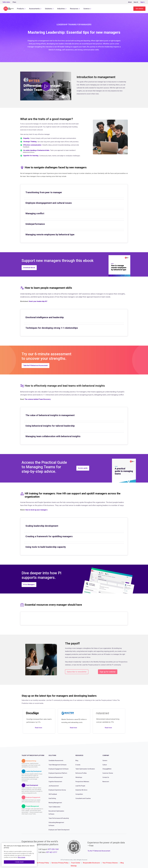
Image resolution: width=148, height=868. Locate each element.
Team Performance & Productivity (59, 818)
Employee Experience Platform (58, 773)
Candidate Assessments (56, 761)
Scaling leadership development (42, 526)
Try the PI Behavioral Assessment (99, 851)
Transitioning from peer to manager (44, 192)
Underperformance (35, 224)
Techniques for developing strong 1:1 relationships (52, 328)
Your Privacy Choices (110, 863)
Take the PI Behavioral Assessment (35, 365)
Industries (61, 9)
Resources (74, 9)
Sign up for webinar (108, 672)
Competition (79, 794)
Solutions (48, 9)
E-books (78, 765)
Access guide (83, 468)
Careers (105, 761)
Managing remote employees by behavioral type (50, 235)
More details (22, 857)
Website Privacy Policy (41, 863)
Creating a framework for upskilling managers (49, 536)
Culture (105, 765)
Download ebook (29, 268)
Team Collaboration (54, 807)
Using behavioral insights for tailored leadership (50, 426)
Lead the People (80, 786)
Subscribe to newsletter (77, 672)
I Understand (19, 862)
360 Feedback (53, 794)
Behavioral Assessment (56, 777)
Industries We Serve (81, 790)
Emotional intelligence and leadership (45, 317)
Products (20, 9)
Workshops (79, 777)
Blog (77, 761)
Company (106, 755)
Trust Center (76, 863)
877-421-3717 (52, 852)
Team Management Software (58, 765)
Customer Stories (108, 773)
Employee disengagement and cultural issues (49, 203)
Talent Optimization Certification (85, 769)
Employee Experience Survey (57, 790)
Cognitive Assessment (55, 782)
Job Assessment (54, 786)
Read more (39, 728)
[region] (19, 855)
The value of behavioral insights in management (50, 415)
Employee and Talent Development (59, 830)
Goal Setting (52, 798)
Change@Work (107, 769)
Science (87, 9)
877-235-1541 (54, 849)
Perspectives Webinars (82, 782)
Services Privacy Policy (60, 863)
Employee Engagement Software (59, 769)
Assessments (34, 9)
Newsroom (106, 782)
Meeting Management (55, 803)
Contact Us (106, 777)
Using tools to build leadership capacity (46, 547)
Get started (139, 9)
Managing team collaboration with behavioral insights (53, 436)
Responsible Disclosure (91, 863)
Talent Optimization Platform (33, 755)
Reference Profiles (81, 773)
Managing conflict (35, 213)
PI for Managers (29, 585)
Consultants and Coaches (83, 798)
